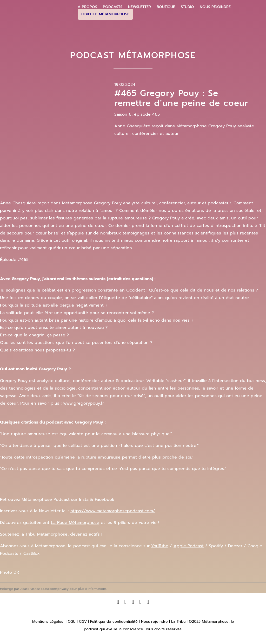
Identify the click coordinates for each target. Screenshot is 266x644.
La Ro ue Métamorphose (75, 523)
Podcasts (113, 7)
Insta (84, 500)
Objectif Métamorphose (105, 14)
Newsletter (139, 7)
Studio (187, 7)
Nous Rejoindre (215, 7)
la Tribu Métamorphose (44, 534)
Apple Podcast (189, 546)
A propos (87, 7)
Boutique (166, 7)
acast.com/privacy (55, 589)
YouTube (160, 546)
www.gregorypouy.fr (84, 403)
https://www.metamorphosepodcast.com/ (113, 511)
